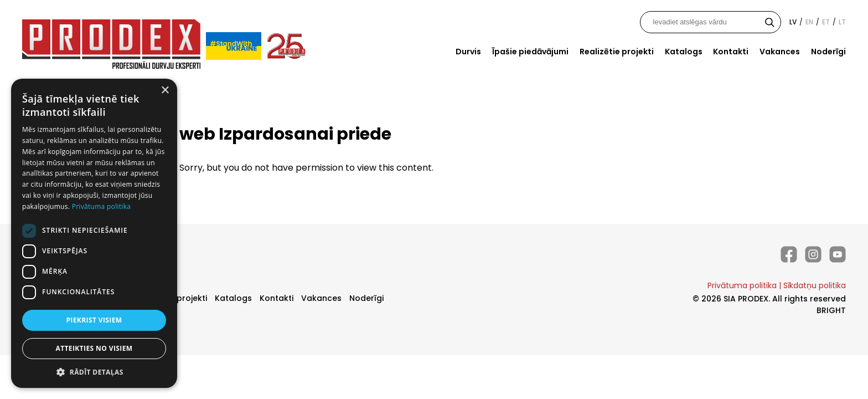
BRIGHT (831, 310)
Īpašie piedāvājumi (530, 52)
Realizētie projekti (617, 52)
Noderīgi (828, 52)
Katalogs (684, 52)
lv (793, 22)
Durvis (468, 52)
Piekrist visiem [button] (94, 320)
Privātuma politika (742, 285)
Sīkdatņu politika (815, 285)
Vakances (780, 52)
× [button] (165, 91)
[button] (94, 372)
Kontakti (731, 52)
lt (842, 22)
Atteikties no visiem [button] (94, 348)
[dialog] (94, 233)
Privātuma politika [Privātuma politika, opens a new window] (102, 206)
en (809, 22)
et (826, 22)
